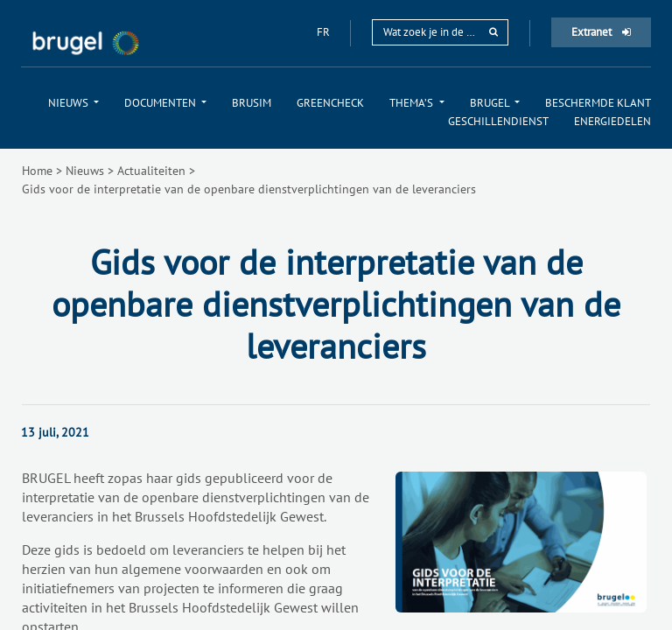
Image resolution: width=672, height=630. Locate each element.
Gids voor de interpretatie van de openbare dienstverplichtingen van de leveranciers (249, 189)
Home (37, 171)
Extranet (601, 32)
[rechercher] (493, 32)
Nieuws (85, 171)
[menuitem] (73, 103)
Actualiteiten (151, 171)
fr (325, 32)
